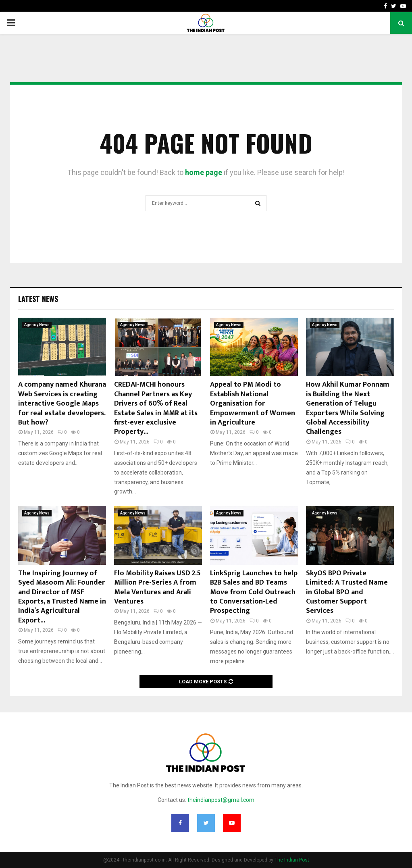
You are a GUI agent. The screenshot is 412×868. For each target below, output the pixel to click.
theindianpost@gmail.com (221, 800)
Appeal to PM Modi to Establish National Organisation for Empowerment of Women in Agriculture (253, 404)
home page (204, 172)
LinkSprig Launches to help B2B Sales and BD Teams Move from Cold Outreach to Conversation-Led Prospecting (254, 592)
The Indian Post (292, 860)
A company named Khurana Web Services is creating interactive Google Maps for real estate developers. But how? (62, 404)
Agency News (37, 325)
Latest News (38, 299)
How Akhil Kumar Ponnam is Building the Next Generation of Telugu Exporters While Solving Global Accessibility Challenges (348, 408)
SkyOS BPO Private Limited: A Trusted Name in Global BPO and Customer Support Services (347, 592)
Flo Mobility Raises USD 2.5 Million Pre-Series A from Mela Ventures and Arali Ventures (157, 587)
